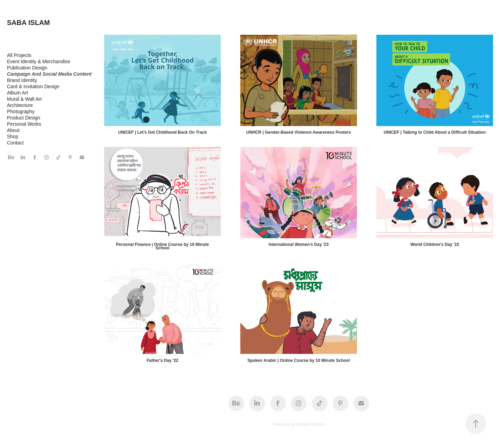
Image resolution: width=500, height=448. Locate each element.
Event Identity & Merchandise (39, 61)
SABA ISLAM (28, 23)
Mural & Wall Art (24, 99)
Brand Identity (22, 80)
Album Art (18, 93)
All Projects (19, 55)
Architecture (20, 105)
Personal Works (24, 124)
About (13, 130)
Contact (15, 143)
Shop (13, 136)
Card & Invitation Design (33, 86)
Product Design (24, 118)
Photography (21, 111)
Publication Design (27, 68)
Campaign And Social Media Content (49, 74)
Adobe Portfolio (310, 424)
